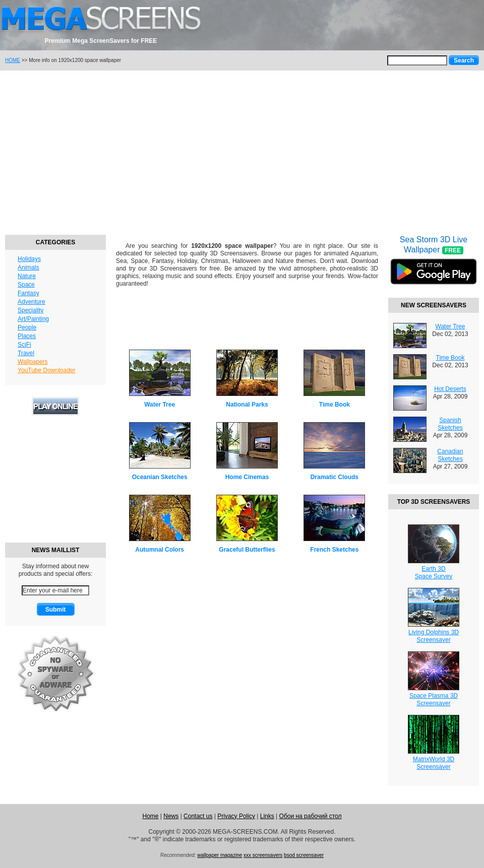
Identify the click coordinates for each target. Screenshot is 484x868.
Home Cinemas (247, 477)
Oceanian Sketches (160, 477)
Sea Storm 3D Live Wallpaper (434, 266)
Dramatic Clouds (335, 477)
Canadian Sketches (450, 455)
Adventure (32, 302)
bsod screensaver (304, 855)
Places (27, 336)
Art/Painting (33, 319)
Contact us (198, 816)
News (171, 816)
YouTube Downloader (47, 370)
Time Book (335, 405)
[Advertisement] (242, 151)
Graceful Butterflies (247, 550)
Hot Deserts (450, 389)
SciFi (24, 345)
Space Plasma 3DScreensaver (434, 699)
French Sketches (334, 550)
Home (150, 816)
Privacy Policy (236, 816)
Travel (26, 353)
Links (267, 816)
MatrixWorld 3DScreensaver (434, 763)
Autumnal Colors (160, 550)
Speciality (31, 310)
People (27, 327)
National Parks (247, 405)
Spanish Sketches (450, 424)
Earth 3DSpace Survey (434, 573)
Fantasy (28, 293)
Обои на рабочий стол (311, 816)
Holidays (29, 259)
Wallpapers (33, 362)
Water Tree (160, 405)
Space (26, 285)
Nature (27, 276)
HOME (13, 60)
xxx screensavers (263, 855)
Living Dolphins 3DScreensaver (434, 636)
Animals (28, 268)
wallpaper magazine (220, 855)
